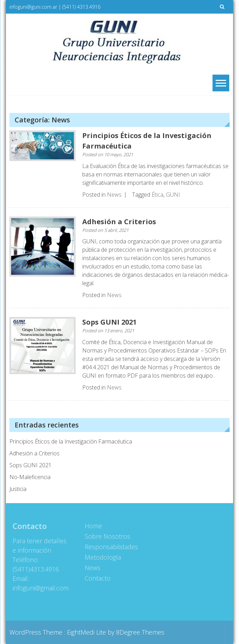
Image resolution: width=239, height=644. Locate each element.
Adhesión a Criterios (119, 222)
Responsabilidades (110, 547)
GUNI (173, 195)
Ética (157, 195)
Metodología (101, 557)
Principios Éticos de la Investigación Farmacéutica (71, 441)
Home (92, 526)
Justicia (18, 489)
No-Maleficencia (30, 477)
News (114, 195)
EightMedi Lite (87, 632)
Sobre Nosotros (106, 536)
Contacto (96, 578)
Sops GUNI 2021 (109, 322)
